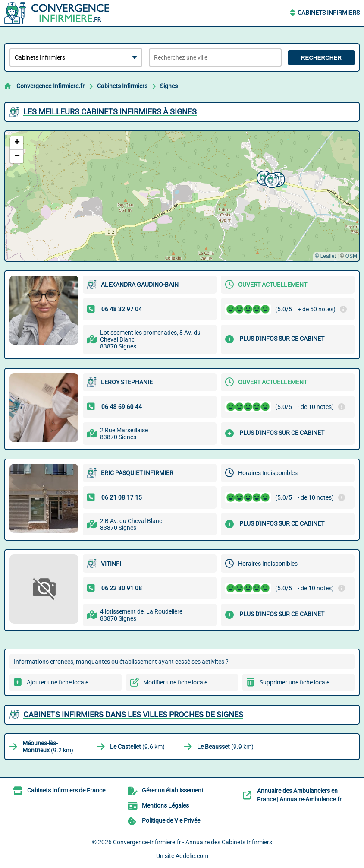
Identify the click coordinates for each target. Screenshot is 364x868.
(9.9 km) (225, 747)
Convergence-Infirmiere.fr (50, 86)
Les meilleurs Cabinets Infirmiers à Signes (110, 112)
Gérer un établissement (173, 790)
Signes (169, 86)
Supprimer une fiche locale (295, 682)
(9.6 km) (137, 747)
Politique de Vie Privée (171, 820)
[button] (263, 177)
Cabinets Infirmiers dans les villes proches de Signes (133, 714)
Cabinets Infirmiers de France (66, 790)
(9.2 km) (48, 747)
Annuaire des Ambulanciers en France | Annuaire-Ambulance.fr (299, 795)
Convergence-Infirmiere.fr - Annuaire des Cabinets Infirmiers (193, 842)
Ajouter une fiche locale (58, 682)
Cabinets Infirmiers (329, 13)
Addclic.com (192, 856)
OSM (351, 256)
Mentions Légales (165, 805)
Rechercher (321, 58)
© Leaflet (325, 256)
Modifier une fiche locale (175, 682)
